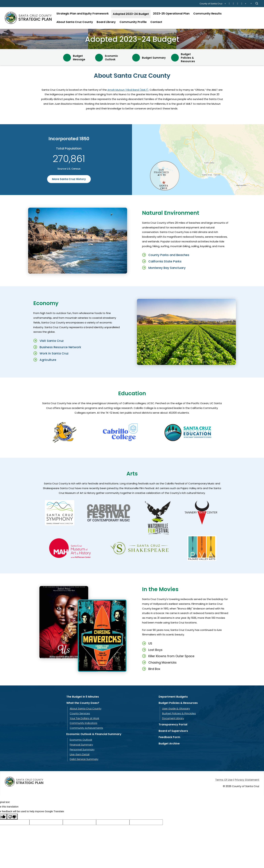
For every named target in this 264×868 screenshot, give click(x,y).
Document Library (173, 718)
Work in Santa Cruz (54, 353)
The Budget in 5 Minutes (83, 697)
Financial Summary (81, 745)
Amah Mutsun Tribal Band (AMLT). (128, 90)
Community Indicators (84, 723)
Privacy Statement (247, 780)
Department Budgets (173, 697)
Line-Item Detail (80, 754)
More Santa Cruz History (69, 179)
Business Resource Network (60, 347)
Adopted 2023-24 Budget (132, 39)
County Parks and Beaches (169, 255)
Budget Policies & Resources (178, 703)
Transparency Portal (173, 724)
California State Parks (165, 261)
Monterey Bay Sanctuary (167, 268)
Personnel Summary (82, 749)
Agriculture (48, 360)
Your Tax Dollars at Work (84, 718)
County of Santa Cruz (211, 4)
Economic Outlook (81, 740)
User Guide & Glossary (176, 708)
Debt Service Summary (84, 759)
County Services (80, 713)
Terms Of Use (224, 780)
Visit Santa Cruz (52, 341)
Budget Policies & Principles (179, 713)
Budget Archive (169, 744)
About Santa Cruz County (86, 708)
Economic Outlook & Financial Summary (94, 734)
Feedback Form (169, 737)
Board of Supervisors (173, 731)
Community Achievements (86, 728)
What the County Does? (83, 703)
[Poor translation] (12, 817)
